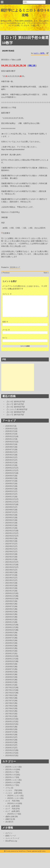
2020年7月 (9, 606)
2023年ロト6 (12, 803)
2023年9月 (9, 507)
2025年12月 (10, 436)
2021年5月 (9, 580)
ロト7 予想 (10, 809)
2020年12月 (10, 593)
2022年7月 (9, 544)
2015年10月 (10, 755)
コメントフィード (12, 838)
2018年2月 (9, 682)
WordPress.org (11, 841)
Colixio (43, 851)
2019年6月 (9, 640)
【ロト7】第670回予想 (15, 415)
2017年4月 (9, 708)
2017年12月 (10, 688)
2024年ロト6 (10, 783)
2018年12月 (10, 656)
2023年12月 (10, 499)
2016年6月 (9, 735)
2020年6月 (9, 609)
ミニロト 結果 (11, 793)
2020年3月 (9, 617)
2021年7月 (9, 575)
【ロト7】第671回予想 (15, 404)
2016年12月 (10, 719)
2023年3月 (9, 523)
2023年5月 (9, 518)
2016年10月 (10, 724)
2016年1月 (9, 748)
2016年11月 (10, 721)
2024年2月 (9, 494)
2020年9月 (9, 601)
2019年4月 (9, 646)
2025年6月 (9, 452)
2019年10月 (10, 630)
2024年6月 (9, 484)
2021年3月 (9, 586)
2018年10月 (10, 661)
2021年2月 (9, 588)
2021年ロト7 (10, 772)
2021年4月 (9, 583)
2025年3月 (9, 460)
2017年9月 (9, 695)
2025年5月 (9, 455)
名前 (5, 322)
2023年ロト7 (15, 267)
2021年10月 (10, 567)
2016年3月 (9, 742)
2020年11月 (10, 596)
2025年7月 (9, 450)
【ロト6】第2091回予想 (15, 402)
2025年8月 (9, 447)
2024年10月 (10, 473)
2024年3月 (9, 491)
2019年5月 (9, 643)
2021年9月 (9, 570)
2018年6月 (9, 672)
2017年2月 (9, 714)
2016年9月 (9, 727)
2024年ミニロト (12, 780)
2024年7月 (9, 481)
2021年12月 (10, 562)
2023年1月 (9, 528)
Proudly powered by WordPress (15, 851)
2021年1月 (9, 591)
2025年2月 (9, 463)
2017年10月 (10, 693)
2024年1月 (9, 497)
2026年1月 (9, 434)
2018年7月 (9, 669)
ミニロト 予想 (11, 790)
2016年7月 (9, 732)
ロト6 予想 (10, 801)
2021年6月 (9, 578)
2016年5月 (9, 737)
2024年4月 (9, 489)
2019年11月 (10, 627)
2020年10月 (10, 599)
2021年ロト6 (10, 769)
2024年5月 (9, 486)
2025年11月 (10, 439)
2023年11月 (10, 502)
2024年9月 (9, 476)
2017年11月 (10, 690)
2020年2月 (9, 620)
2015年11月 (10, 753)
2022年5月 (9, 549)
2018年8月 (9, 667)
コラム (8, 788)
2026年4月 (9, 426)
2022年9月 (9, 538)
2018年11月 (10, 659)
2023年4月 (9, 520)
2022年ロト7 (10, 777)
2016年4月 (9, 740)
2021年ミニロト (12, 767)
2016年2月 (9, 745)
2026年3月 (9, 429)
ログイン (9, 833)
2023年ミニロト (14, 798)
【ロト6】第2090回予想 (15, 407)
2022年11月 (10, 533)
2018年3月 (9, 680)
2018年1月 (9, 685)
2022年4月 (9, 552)
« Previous (5, 273)
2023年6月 (9, 515)
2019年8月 (9, 635)
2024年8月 (9, 478)
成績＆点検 (10, 817)
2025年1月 (9, 465)
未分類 (8, 822)
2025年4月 (9, 457)
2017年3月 (9, 711)
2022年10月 (10, 536)
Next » (46, 273)
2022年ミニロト (14, 796)
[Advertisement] (18, 377)
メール (6, 330)
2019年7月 (9, 638)
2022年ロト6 (10, 775)
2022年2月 (9, 557)
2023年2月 (9, 525)
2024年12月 (10, 468)
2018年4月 (9, 677)
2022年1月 (9, 559)
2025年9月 (9, 444)
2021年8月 (9, 572)
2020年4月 (9, 614)
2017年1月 (9, 716)
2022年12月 (10, 531)
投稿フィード (11, 836)
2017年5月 (9, 706)
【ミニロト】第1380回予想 (17, 409)
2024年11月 (10, 470)
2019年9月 (9, 633)
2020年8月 (9, 604)
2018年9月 (9, 664)
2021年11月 (10, 565)
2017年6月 (9, 703)
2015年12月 (10, 750)
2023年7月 (9, 512)
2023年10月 (10, 504)
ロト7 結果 (10, 811)
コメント (7, 294)
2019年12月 (10, 625)
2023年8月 (9, 510)
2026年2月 (9, 431)
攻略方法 (9, 819)
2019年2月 (9, 651)
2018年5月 (9, 674)
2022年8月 (9, 541)
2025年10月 (10, 442)
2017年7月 (9, 701)
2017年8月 (9, 698)
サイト (5, 338)
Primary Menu (2, 2)
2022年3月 (9, 554)
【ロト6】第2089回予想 (15, 412)
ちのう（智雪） (40, 53)
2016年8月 (9, 729)
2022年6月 (9, 546)
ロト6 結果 (10, 806)
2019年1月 (9, 654)
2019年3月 (9, 648)
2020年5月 (9, 612)
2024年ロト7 (10, 785)
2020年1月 (9, 622)
